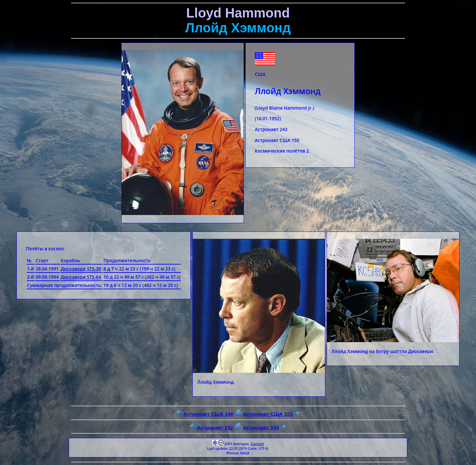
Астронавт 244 (264, 428)
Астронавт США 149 (205, 414)
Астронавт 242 (212, 428)
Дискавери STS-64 (81, 277)
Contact (257, 444)
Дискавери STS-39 (81, 269)
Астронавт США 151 (271, 414)
